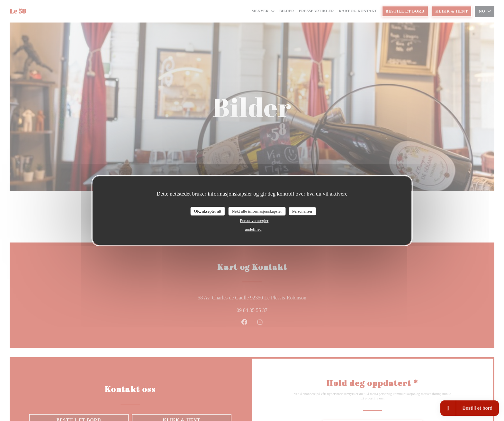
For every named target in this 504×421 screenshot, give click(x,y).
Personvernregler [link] (254, 220)
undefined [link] (253, 229)
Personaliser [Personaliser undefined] (302, 211)
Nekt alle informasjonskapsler (257, 211)
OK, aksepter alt (208, 211)
